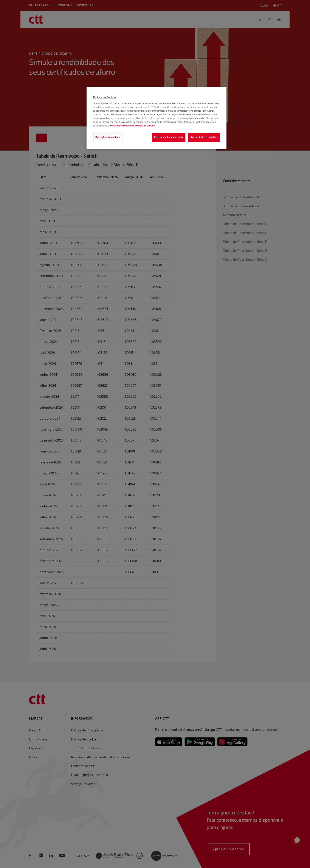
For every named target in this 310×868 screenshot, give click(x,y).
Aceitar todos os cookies (204, 137)
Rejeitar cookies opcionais (169, 137)
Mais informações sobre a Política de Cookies (132, 126)
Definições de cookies (108, 137)
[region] (157, 118)
